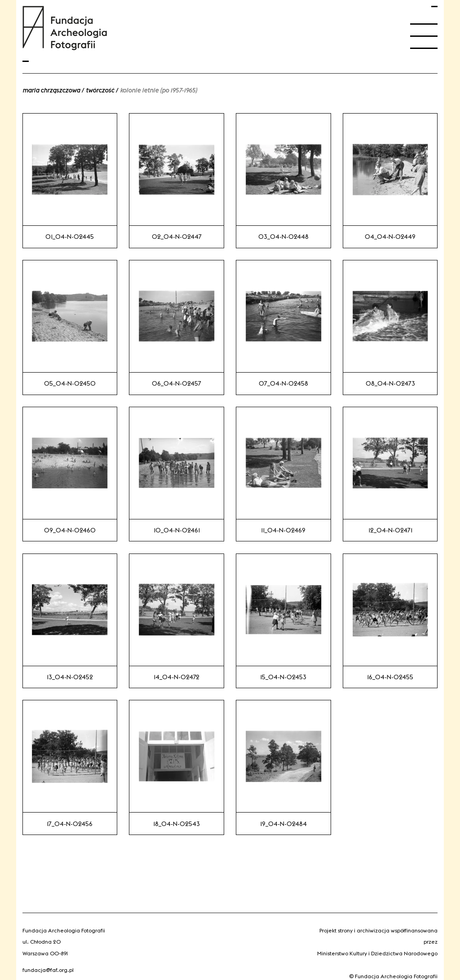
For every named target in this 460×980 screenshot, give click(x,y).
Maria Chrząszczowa (51, 90)
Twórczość (100, 90)
